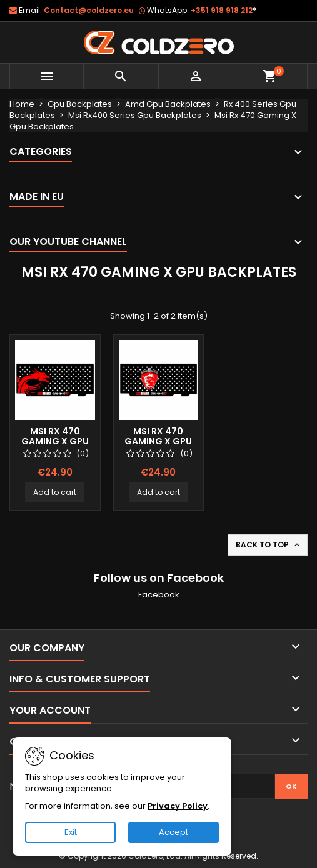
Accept (174, 832)
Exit (71, 832)
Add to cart (55, 492)
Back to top (269, 545)
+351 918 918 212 (224, 10)
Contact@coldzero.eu (89, 10)
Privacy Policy (178, 806)
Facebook (159, 595)
